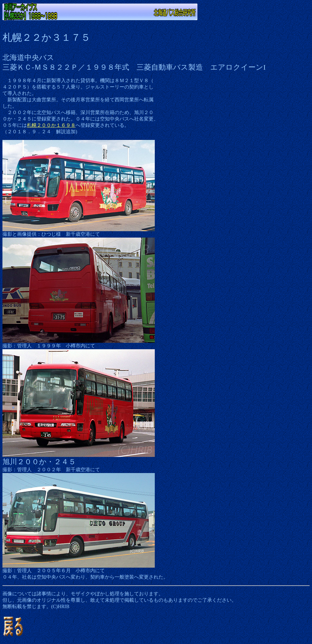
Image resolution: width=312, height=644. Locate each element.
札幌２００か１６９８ (51, 125)
